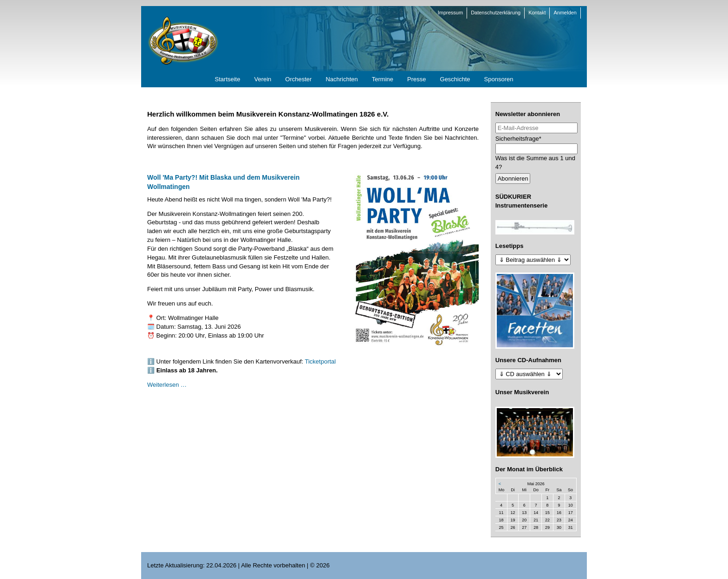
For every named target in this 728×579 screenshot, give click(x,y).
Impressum (450, 13)
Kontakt (537, 13)
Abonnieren (513, 179)
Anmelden (565, 13)
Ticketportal (321, 361)
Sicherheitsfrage (518, 138)
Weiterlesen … (167, 385)
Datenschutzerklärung (496, 13)
